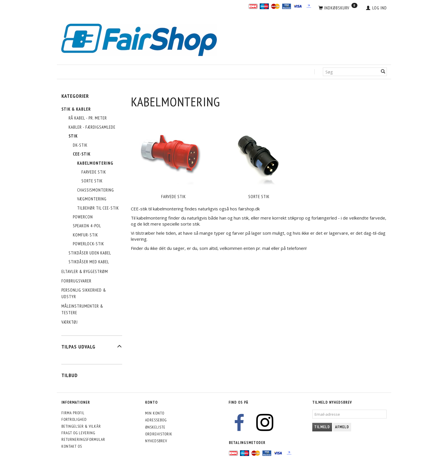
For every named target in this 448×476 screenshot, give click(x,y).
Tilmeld (322, 427)
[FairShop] (139, 39)
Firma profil (73, 413)
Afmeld (342, 427)
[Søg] (383, 72)
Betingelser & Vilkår (81, 426)
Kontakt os (72, 446)
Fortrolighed (74, 419)
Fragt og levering (78, 433)
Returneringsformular (83, 439)
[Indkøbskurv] (338, 8)
